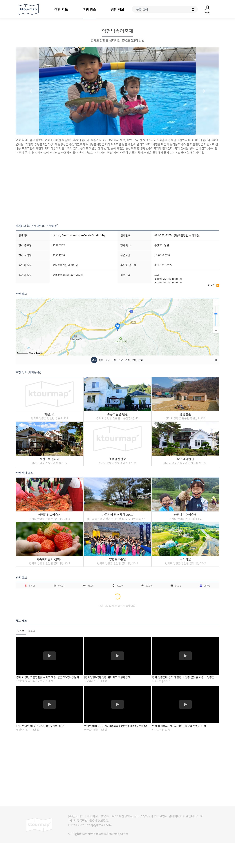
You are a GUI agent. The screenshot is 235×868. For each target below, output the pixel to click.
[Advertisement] (117, 189)
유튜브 (21, 656)
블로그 (32, 656)
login (207, 12)
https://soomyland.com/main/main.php (79, 235)
